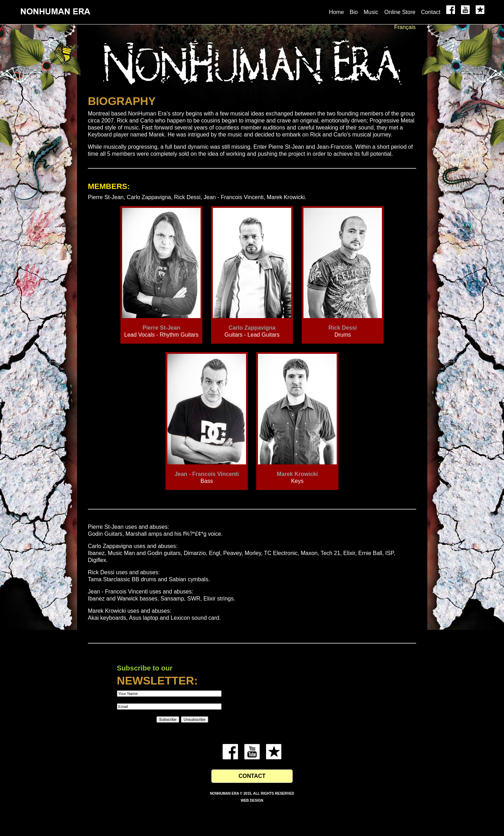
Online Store (400, 12)
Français (405, 27)
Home (337, 12)
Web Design (252, 800)
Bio (354, 12)
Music (371, 12)
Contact (431, 12)
